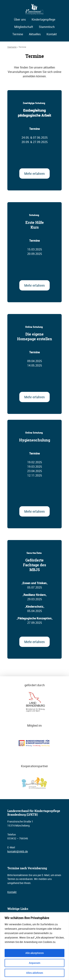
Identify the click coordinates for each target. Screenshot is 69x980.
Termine (18, 34)
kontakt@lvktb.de (18, 851)
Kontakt (52, 34)
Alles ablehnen (35, 973)
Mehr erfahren (34, 174)
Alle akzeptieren (35, 953)
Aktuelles (35, 34)
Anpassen (35, 963)
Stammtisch (47, 27)
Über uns (20, 19)
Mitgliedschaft (24, 27)
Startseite (12, 47)
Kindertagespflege (43, 19)
